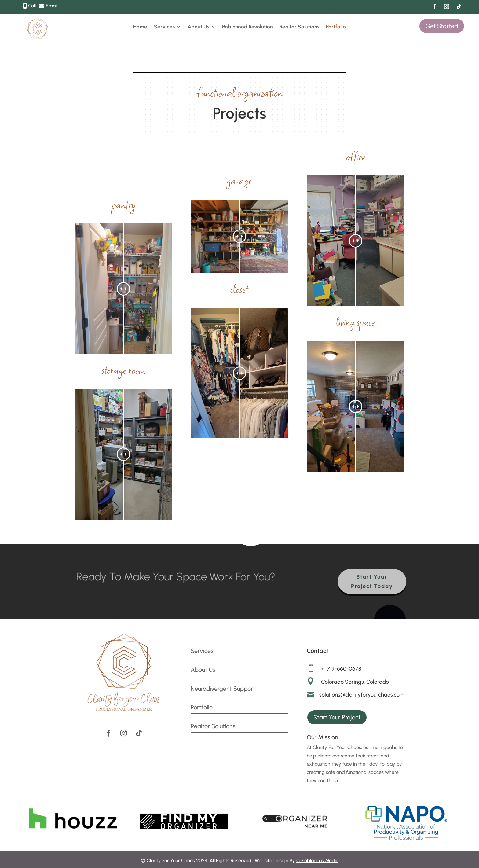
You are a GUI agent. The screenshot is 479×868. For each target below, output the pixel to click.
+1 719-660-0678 (341, 669)
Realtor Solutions (299, 27)
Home (140, 27)
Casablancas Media (317, 861)
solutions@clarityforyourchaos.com (362, 695)
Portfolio (336, 27)
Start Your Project (337, 717)
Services (164, 27)
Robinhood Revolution (247, 27)
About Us (198, 27)
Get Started (442, 26)
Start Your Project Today (376, 581)
